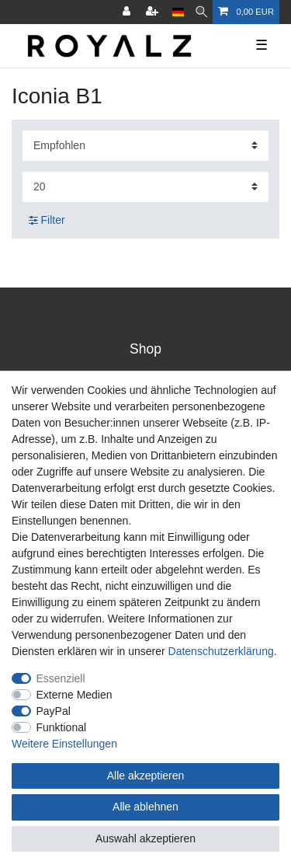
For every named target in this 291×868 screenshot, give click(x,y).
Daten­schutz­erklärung (221, 651)
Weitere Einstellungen (64, 744)
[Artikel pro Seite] (145, 187)
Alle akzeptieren (146, 776)
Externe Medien (74, 695)
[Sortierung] (145, 146)
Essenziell (61, 678)
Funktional (62, 727)
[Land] (178, 12)
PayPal (54, 711)
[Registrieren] (154, 12)
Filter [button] (47, 221)
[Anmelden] (128, 12)
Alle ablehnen (145, 807)
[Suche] (201, 12)
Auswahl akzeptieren (145, 838)
